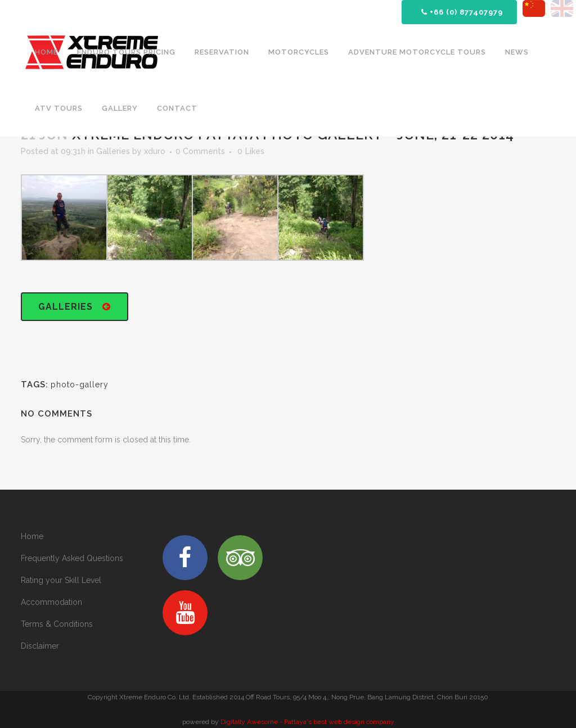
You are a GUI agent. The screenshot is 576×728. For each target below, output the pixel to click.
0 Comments (200, 151)
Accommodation (51, 602)
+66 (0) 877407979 (462, 12)
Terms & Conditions (57, 624)
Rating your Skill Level (61, 580)
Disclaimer (40, 646)
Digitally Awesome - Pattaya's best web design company (307, 722)
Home (32, 536)
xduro (155, 151)
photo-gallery (80, 385)
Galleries (113, 151)
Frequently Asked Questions (72, 558)
